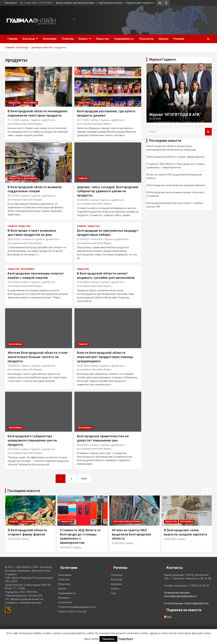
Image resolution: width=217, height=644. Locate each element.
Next (84, 479)
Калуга (115, 589)
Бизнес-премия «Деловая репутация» (75, 3)
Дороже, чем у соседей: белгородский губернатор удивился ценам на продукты (108, 191)
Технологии (146, 39)
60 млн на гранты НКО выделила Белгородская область (131, 534)
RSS (168, 617)
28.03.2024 (14, 239)
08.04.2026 (66, 547)
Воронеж (116, 584)
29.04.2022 (14, 449)
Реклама (179, 39)
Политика (68, 39)
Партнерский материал (111, 3)
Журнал (164, 39)
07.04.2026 (118, 543)
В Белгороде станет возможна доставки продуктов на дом (32, 233)
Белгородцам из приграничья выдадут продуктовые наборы (108, 233)
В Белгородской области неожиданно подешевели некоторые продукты (37, 113)
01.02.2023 (83, 282)
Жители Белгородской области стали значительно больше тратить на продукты (38, 357)
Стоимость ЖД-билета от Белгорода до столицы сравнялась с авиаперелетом (80, 536)
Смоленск (117, 575)
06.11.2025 (83, 120)
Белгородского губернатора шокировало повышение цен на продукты (32, 440)
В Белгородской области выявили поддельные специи (35, 189)
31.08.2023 (83, 239)
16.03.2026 (155, 119)
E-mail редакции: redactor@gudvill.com (186, 603)
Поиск (208, 132)
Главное (83, 178)
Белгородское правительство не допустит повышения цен (103, 438)
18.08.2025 (83, 200)
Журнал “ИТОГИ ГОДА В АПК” (175, 115)
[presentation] (205, 491)
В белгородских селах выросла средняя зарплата (176, 185)
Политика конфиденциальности (77, 607)
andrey (25, 120)
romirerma (27, 239)
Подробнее (126, 639)
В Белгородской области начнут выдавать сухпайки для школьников (106, 276)
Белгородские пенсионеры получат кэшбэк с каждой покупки (36, 276)
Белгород (10, 3)
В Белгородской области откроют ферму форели (175, 157)
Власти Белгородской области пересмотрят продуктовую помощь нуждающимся (105, 357)
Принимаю (108, 639)
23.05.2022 (83, 366)
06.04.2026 (170, 539)
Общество (102, 39)
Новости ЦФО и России (72, 611)
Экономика (50, 39)
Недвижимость (124, 39)
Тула (114, 593)
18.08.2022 (14, 366)
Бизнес (83, 39)
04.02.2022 (83, 445)
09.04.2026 (14, 539)
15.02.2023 (14, 282)
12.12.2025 (14, 120)
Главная (13, 39)
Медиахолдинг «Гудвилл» (140, 3)
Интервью (64, 598)
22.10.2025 (14, 196)
